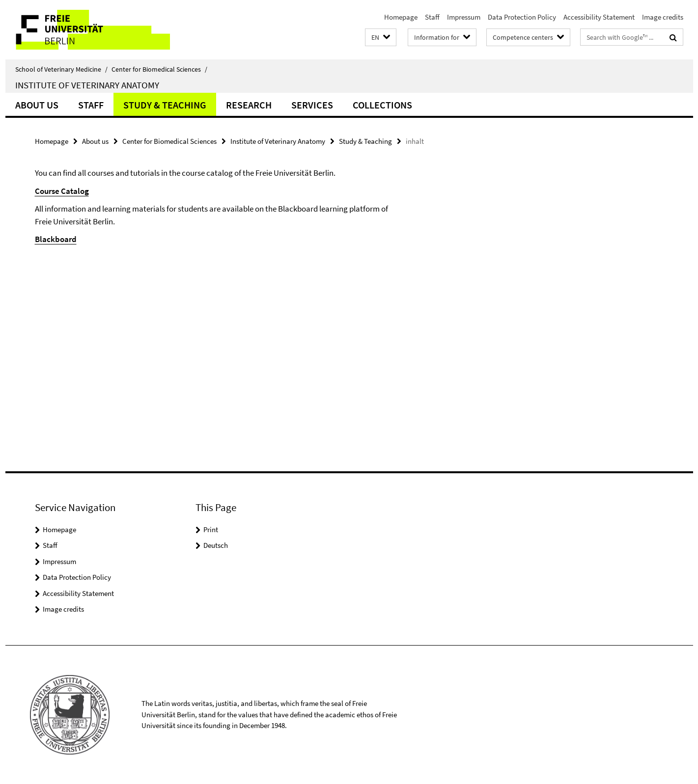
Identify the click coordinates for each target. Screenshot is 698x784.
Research (249, 105)
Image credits (663, 17)
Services (312, 105)
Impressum (464, 17)
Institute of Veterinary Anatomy (87, 85)
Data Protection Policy (522, 17)
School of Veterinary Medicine (61, 69)
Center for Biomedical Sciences (159, 69)
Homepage (401, 17)
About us (37, 105)
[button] (381, 38)
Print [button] (211, 529)
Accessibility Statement (599, 17)
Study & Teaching (165, 105)
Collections (382, 105)
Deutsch (216, 545)
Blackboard (56, 239)
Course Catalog (62, 191)
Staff (432, 17)
